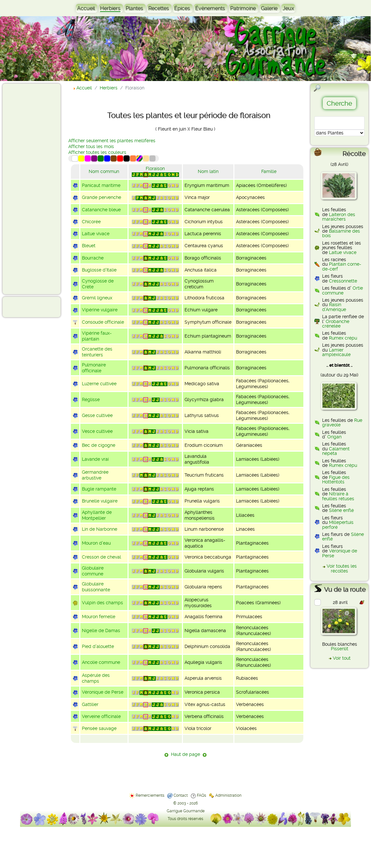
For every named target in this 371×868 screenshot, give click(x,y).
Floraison (155, 168)
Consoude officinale (103, 322)
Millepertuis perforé (338, 525)
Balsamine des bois (341, 233)
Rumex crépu (343, 338)
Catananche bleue (101, 210)
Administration (228, 795)
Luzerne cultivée (99, 384)
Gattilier (90, 704)
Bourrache (93, 258)
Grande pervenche (101, 197)
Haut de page (185, 754)
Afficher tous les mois (91, 146)
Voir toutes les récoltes (342, 568)
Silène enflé (341, 510)
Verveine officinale (101, 716)
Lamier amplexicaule (336, 352)
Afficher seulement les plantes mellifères (112, 141)
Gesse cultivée (97, 415)
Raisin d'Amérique (334, 307)
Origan (334, 437)
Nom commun (104, 171)
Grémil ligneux (97, 298)
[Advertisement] (31, 189)
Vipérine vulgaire (100, 310)
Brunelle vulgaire (100, 501)
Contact (181, 795)
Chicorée (91, 222)
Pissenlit (340, 649)
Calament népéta (336, 451)
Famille (269, 171)
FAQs (202, 795)
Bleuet (89, 246)
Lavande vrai (95, 459)
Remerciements (150, 795)
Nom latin (208, 171)
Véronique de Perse (103, 692)
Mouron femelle (99, 617)
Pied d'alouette (98, 646)
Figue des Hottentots (336, 480)
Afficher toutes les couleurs (97, 152)
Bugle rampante (99, 489)
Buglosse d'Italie (99, 270)
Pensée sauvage (99, 728)
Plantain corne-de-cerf (342, 266)
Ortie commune (343, 290)
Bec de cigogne (99, 445)
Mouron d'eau (96, 543)
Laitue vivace (96, 234)
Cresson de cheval (101, 557)
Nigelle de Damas (101, 631)
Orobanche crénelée (336, 324)
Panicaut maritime (101, 185)
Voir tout (342, 658)
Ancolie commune (101, 662)
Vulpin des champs (102, 603)
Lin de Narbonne (100, 529)
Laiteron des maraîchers (339, 217)
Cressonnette (343, 281)
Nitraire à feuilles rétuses (338, 496)
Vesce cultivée (97, 431)
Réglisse (91, 399)
